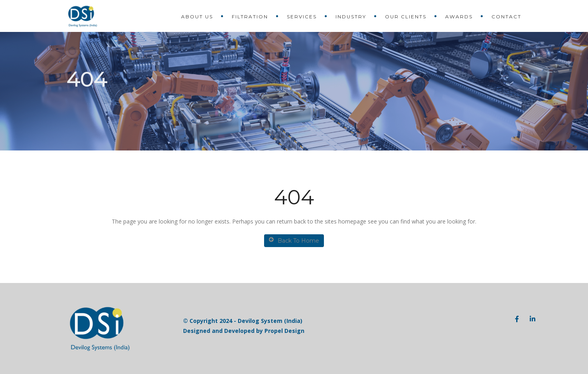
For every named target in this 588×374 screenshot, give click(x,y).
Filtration (250, 17)
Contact (506, 17)
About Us (197, 17)
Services (302, 17)
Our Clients (406, 17)
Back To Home (294, 240)
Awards (459, 17)
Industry (351, 17)
